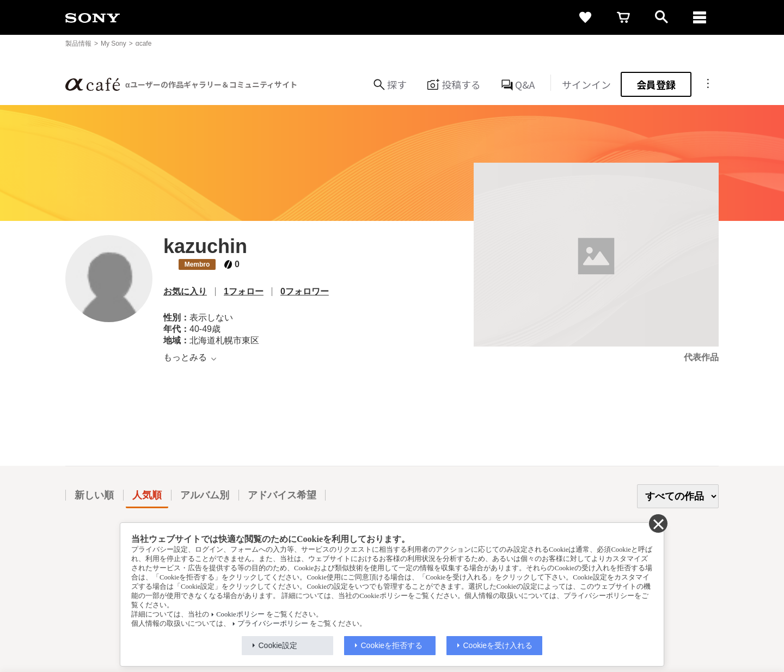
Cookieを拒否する (392, 645)
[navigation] (700, 17)
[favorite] (585, 17)
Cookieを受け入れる (498, 645)
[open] (661, 17)
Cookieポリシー (240, 614)
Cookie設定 (278, 645)
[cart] (623, 17)
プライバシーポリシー (273, 624)
